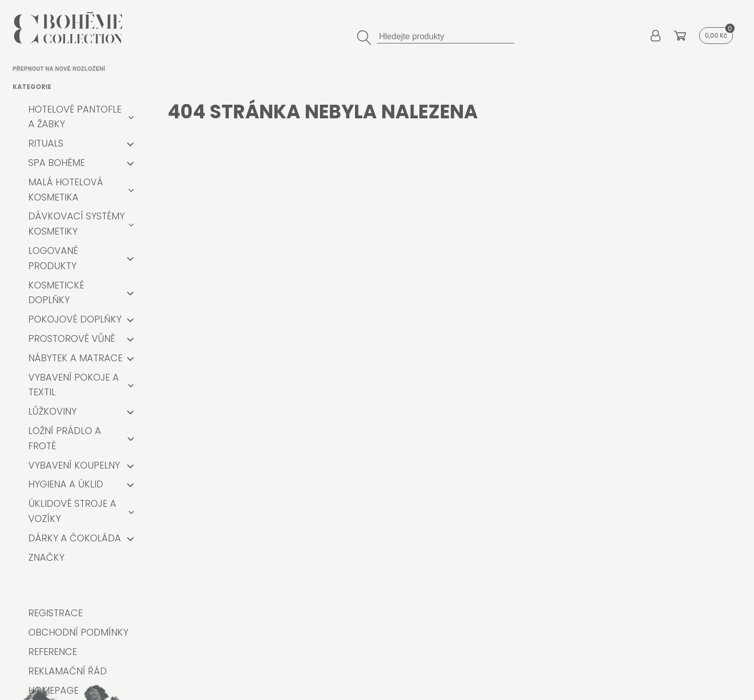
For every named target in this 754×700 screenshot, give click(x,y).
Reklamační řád (68, 671)
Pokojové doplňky (75, 319)
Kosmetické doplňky (56, 293)
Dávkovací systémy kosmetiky (76, 224)
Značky (46, 557)
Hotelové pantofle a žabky (75, 117)
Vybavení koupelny (74, 465)
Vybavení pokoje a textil (74, 385)
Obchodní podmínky (78, 632)
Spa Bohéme (57, 163)
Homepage (53, 690)
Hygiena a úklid (66, 484)
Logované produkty (53, 258)
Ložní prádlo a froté (65, 438)
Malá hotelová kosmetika (66, 190)
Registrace (56, 613)
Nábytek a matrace (75, 358)
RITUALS (46, 143)
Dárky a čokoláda (75, 538)
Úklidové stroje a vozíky (72, 511)
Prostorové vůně (72, 338)
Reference (53, 652)
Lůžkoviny (52, 411)
